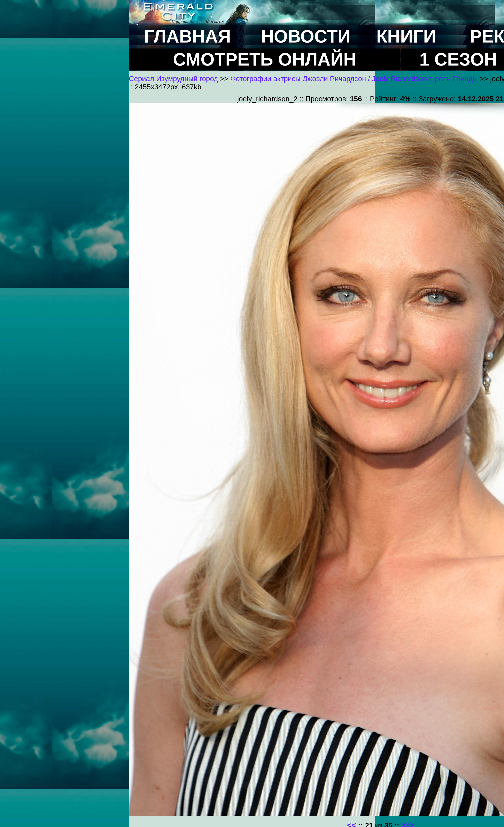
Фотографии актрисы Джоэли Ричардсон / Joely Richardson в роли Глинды (354, 79)
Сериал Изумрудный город (173, 79)
